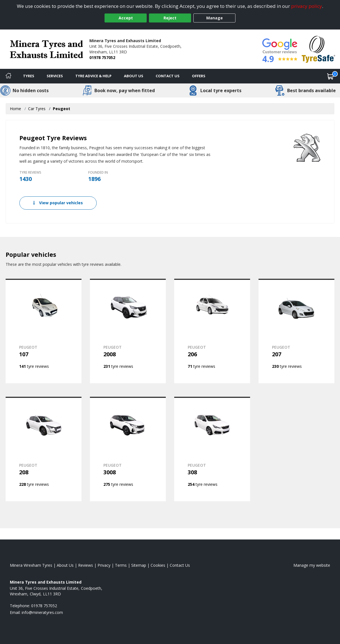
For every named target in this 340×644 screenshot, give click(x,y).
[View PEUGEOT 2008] (128, 331)
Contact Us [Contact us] (168, 76)
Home (15, 109)
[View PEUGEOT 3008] (128, 449)
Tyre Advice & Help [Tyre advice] (93, 76)
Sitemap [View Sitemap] (139, 565)
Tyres (29, 76)
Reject (170, 18)
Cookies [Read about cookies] (158, 565)
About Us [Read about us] (65, 565)
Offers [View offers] (199, 76)
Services (55, 76)
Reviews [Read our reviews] (86, 565)
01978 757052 (102, 57)
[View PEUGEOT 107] (44, 331)
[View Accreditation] (319, 49)
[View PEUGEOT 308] (212, 449)
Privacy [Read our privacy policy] (104, 565)
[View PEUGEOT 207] (296, 331)
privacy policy (307, 6)
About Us (134, 76)
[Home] (8, 76)
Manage (215, 18)
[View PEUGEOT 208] (44, 449)
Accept (126, 18)
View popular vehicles (58, 203)
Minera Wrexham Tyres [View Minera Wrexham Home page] (31, 565)
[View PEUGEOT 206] (212, 331)
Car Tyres (37, 109)
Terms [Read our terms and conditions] (121, 565)
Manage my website (312, 565)
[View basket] (330, 76)
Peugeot (62, 109)
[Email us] (42, 612)
